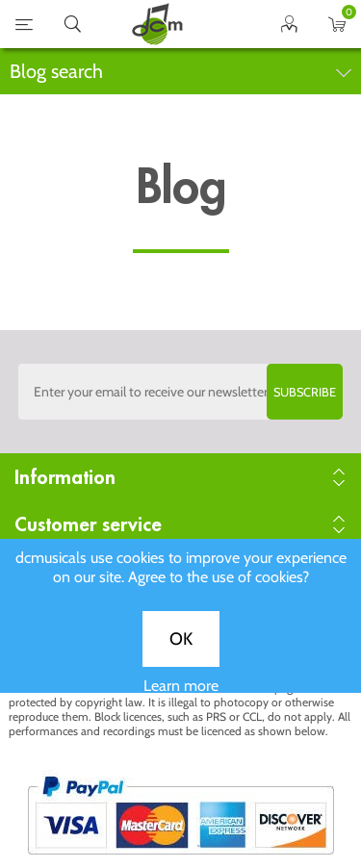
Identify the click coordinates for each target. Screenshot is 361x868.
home (157, 24)
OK (181, 650)
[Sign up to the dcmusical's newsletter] (181, 392)
